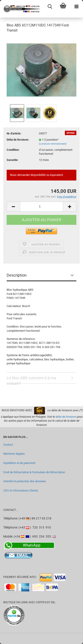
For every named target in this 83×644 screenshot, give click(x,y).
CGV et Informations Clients (21, 490)
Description (17, 275)
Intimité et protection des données (25, 481)
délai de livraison (66, 417)
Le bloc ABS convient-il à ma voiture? (31, 380)
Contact (8, 445)
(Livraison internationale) (53, 144)
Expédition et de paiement (19, 463)
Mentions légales (14, 454)
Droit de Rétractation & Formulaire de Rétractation (34, 472)
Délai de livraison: (18, 140)
